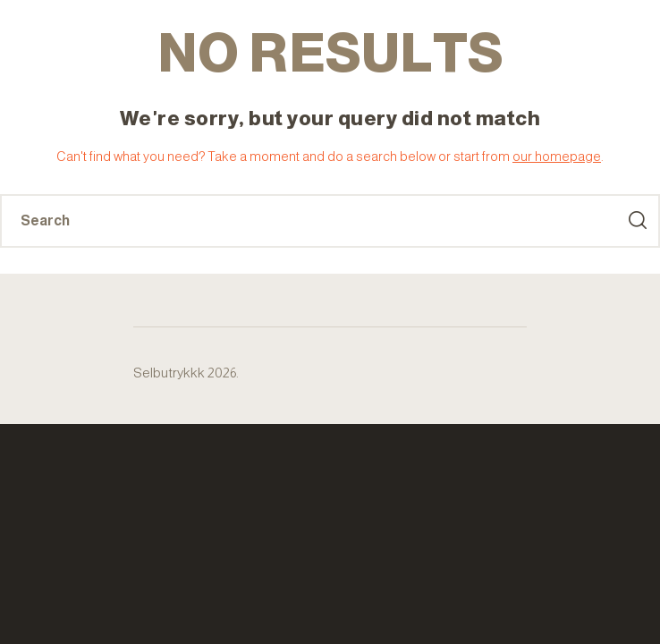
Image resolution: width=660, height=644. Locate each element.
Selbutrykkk (169, 373)
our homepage (557, 157)
